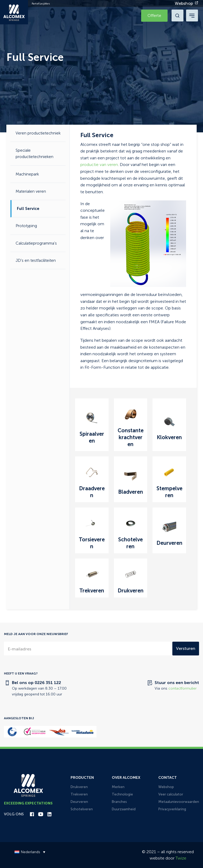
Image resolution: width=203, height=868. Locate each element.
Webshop (184, 3)
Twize (181, 858)
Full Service (28, 209)
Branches (119, 802)
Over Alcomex (126, 778)
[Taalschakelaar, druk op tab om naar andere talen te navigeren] (29, 852)
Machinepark (27, 174)
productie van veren (99, 165)
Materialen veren (31, 191)
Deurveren (79, 802)
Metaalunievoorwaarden (179, 802)
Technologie (122, 794)
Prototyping (26, 226)
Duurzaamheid (124, 809)
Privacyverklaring (172, 809)
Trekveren (79, 794)
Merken (118, 787)
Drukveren (79, 787)
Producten (82, 778)
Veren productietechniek (38, 133)
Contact (168, 778)
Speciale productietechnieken (34, 154)
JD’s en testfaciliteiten (36, 260)
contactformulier (183, 688)
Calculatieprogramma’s (36, 243)
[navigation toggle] (192, 15)
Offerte (154, 15)
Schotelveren (82, 809)
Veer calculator (171, 794)
